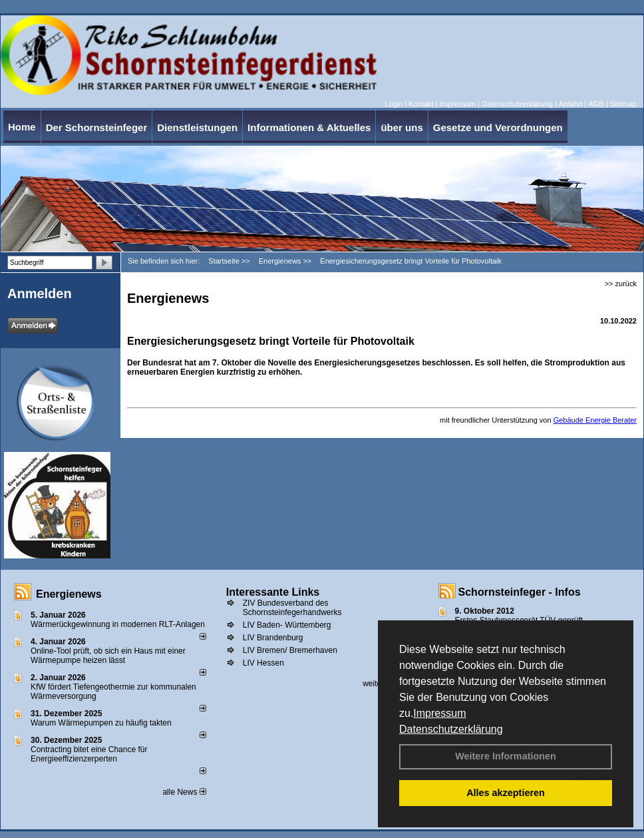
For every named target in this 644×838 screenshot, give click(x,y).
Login (394, 104)
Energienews (69, 594)
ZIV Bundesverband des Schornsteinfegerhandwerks (292, 608)
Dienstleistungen (197, 127)
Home (22, 127)
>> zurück (621, 284)
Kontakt (421, 104)
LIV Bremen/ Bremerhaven (290, 650)
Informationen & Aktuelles (309, 127)
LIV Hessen (263, 663)
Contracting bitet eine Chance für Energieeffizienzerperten (89, 754)
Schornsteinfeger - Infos (520, 592)
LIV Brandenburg (273, 638)
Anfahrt (570, 104)
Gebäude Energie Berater (595, 420)
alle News (184, 792)
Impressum (439, 713)
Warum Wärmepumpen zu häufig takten (101, 723)
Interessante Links (273, 592)
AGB (596, 104)
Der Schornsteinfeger (97, 127)
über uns (402, 127)
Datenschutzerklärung (451, 729)
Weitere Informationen (506, 756)
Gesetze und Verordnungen (498, 127)
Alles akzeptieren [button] (506, 793)
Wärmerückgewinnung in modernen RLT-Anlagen (118, 624)
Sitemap (623, 104)
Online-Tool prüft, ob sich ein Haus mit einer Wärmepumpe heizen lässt (108, 656)
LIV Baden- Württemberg (287, 625)
